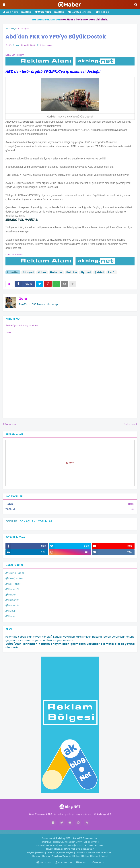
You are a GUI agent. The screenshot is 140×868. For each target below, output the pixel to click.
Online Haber (15, 573)
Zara (23, 299)
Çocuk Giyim (65, 853)
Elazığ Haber (14, 578)
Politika (72, 272)
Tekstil (51, 853)
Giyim (50, 849)
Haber (42, 272)
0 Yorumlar (46, 45)
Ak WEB (70, 463)
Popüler (11, 521)
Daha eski (130, 424)
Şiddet (99, 272)
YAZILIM (70, 509)
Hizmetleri (49, 12)
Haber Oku (13, 589)
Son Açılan (28, 521)
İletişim (82, 862)
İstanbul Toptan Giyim (54, 842)
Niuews (40, 845)
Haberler (56, 272)
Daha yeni (10, 424)
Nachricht (51, 845)
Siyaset (86, 272)
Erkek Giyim (91, 842)
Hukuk (10, 611)
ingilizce (38, 832)
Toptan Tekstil (62, 856)
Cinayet (24, 29)
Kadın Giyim (75, 842)
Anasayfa (44, 862)
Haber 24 (12, 600)
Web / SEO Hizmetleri (17, 12)
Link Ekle (102, 12)
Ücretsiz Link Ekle (80, 12)
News (71, 845)
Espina (79, 845)
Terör (112, 272)
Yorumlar (45, 521)
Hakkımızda (64, 862)
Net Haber (13, 584)
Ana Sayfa (11, 29)
